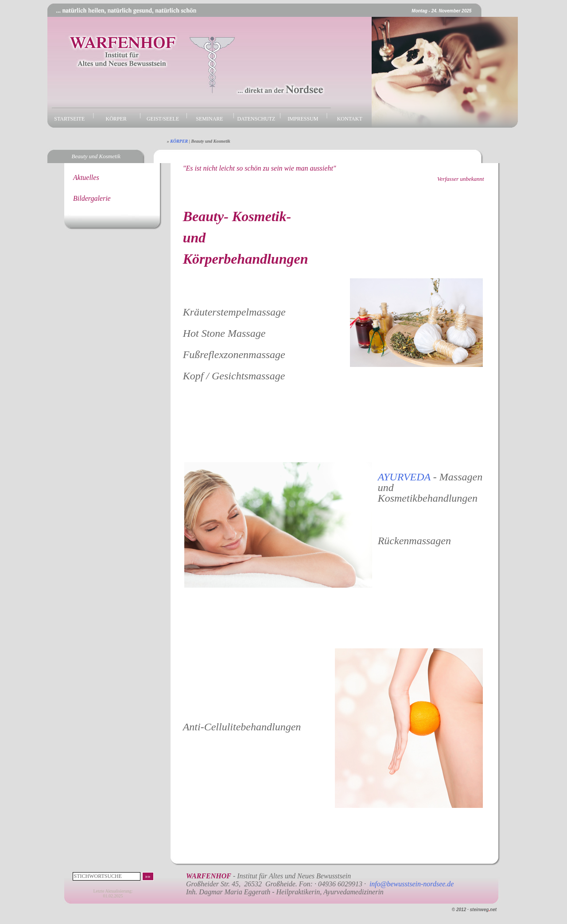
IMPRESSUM (303, 119)
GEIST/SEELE (163, 119)
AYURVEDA (406, 477)
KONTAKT (350, 119)
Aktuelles (86, 177)
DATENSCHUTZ (256, 119)
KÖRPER (116, 119)
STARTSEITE (69, 119)
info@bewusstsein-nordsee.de (412, 884)
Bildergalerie (92, 198)
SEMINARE (209, 119)
